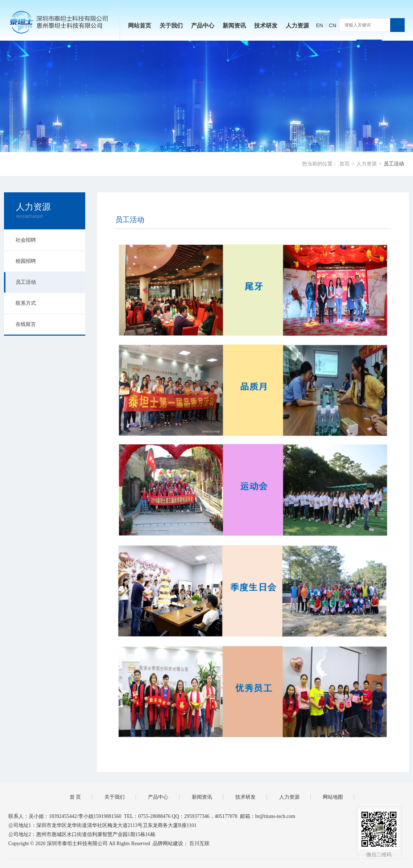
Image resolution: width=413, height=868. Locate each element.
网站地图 (333, 797)
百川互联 (199, 844)
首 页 (75, 797)
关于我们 (171, 26)
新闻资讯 (234, 26)
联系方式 (26, 303)
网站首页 (140, 26)
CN (333, 25)
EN (319, 25)
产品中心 (203, 26)
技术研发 (266, 26)
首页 (344, 164)
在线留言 (26, 324)
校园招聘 (26, 261)
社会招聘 (26, 240)
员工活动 (394, 164)
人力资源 (297, 26)
